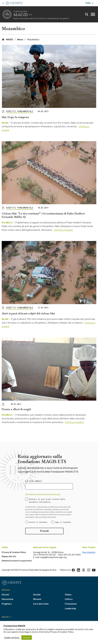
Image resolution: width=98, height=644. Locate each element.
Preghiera (7, 604)
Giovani (5, 595)
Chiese (68, 595)
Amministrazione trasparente (17, 561)
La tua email (34, 481)
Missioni (37, 599)
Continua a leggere (63, 230)
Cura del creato (41, 604)
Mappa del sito (9, 557)
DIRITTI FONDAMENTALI (20, 111)
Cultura (69, 599)
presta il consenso (38, 522)
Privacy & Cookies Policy (14, 552)
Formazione (71, 604)
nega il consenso (63, 522)
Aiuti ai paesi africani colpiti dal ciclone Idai (28, 313)
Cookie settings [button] (12, 638)
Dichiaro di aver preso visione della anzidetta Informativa (47, 501)
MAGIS (7, 39)
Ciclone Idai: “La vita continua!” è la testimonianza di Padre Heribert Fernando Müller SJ (43, 215)
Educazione (7, 599)
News (20, 40)
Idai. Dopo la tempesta (15, 117)
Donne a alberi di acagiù (16, 409)
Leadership (70, 609)
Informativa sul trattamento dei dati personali (43, 494)
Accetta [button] (27, 638)
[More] (11, 617)
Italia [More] (90, 3)
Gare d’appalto (89, 552)
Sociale (37, 595)
